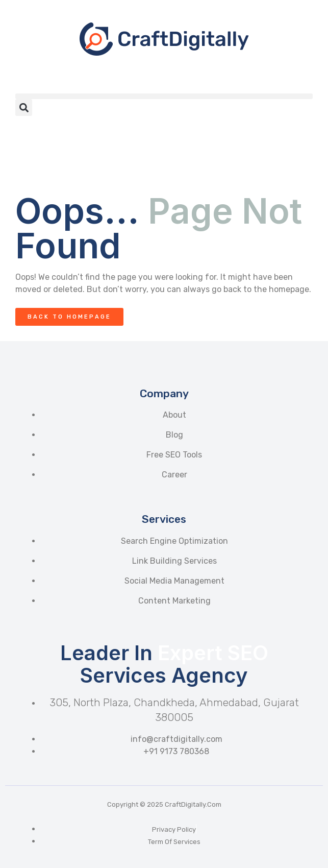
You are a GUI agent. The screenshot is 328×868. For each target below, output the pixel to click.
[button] (164, 96)
